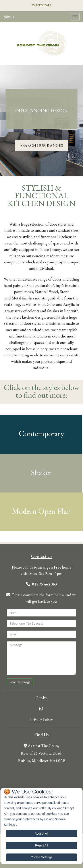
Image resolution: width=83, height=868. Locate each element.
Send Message (20, 682)
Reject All (41, 845)
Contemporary (41, 433)
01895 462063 (44, 584)
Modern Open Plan (41, 511)
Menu (9, 17)
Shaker (41, 472)
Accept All (41, 833)
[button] (41, 6)
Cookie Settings (41, 857)
